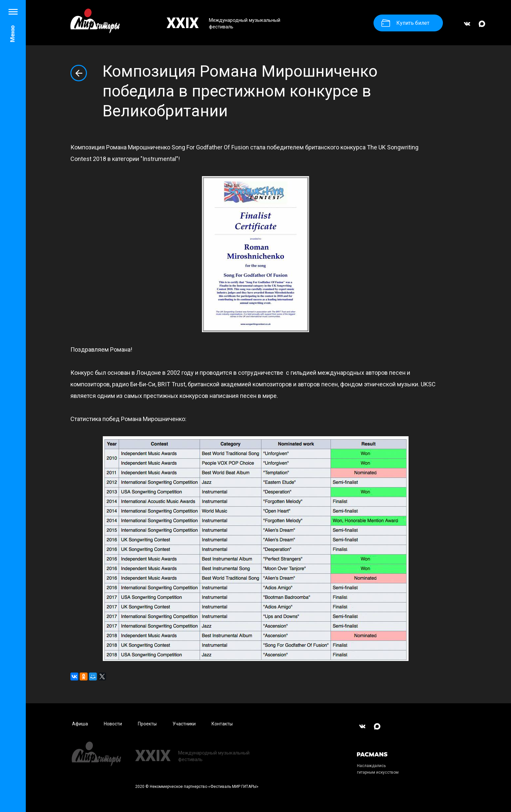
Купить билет (405, 23)
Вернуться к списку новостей (79, 73)
